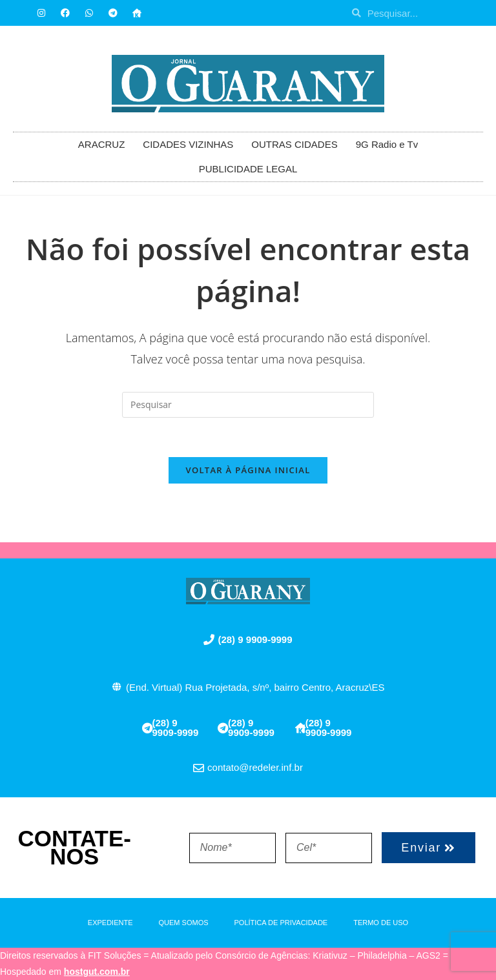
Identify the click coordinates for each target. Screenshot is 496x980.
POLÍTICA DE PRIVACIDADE (281, 923)
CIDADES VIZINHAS (188, 144)
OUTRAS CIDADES (294, 144)
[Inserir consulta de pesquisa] (248, 405)
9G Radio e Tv (387, 144)
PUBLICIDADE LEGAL (248, 169)
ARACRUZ (102, 144)
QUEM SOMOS (184, 923)
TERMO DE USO (381, 923)
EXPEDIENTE (110, 923)
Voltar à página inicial (248, 470)
